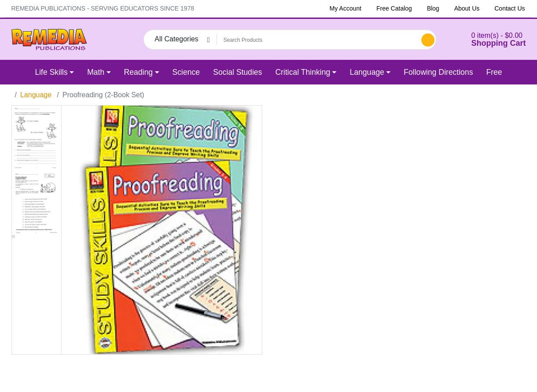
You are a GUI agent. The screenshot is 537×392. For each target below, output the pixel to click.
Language (36, 95)
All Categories (177, 39)
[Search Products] (318, 40)
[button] (488, 39)
